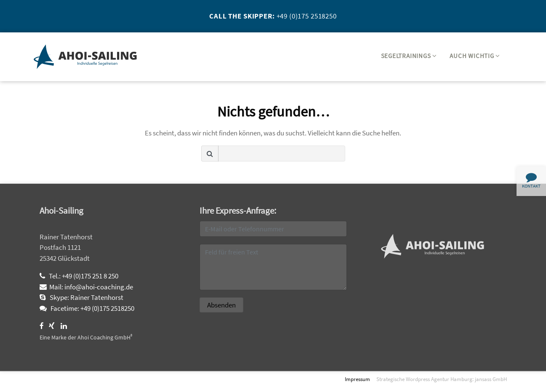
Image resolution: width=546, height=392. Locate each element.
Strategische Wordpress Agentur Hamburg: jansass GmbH (442, 379)
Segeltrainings (409, 56)
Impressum (357, 379)
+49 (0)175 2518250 (307, 16)
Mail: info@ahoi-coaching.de (86, 287)
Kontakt (531, 180)
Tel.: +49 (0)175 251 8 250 (79, 276)
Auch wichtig (475, 56)
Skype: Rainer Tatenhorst (81, 297)
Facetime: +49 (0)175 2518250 (87, 308)
